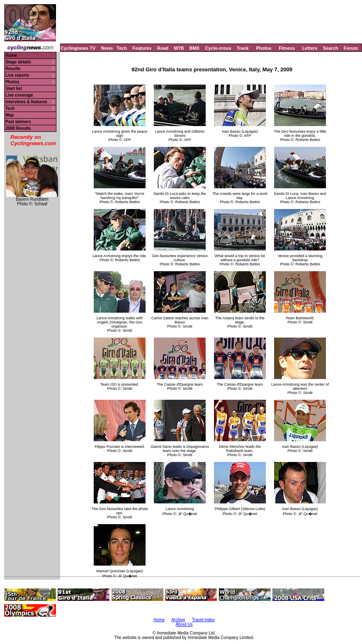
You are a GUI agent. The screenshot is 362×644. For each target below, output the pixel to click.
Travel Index (203, 620)
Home (11, 55)
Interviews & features (26, 102)
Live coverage (19, 95)
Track (243, 48)
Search (331, 48)
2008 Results (18, 128)
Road (163, 48)
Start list (14, 89)
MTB (179, 48)
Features (142, 48)
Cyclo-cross (218, 48)
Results (13, 69)
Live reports (17, 75)
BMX (194, 48)
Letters (310, 48)
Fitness (287, 48)
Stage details (18, 62)
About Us (184, 624)
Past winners (18, 122)
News (107, 48)
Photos (264, 48)
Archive (178, 620)
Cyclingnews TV (78, 48)
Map (10, 115)
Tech (122, 48)
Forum (351, 48)
